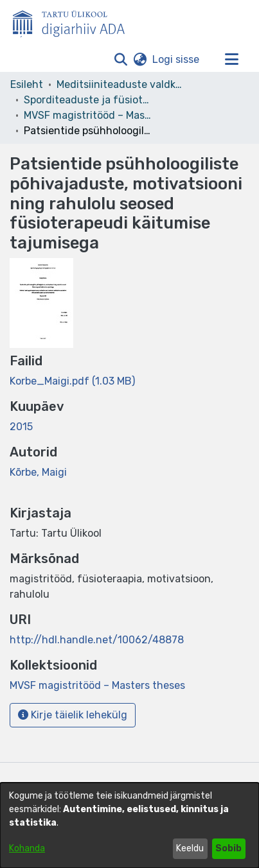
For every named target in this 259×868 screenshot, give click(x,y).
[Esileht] (74, 21)
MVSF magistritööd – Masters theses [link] (88, 115)
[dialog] (129, 825)
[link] (72, 381)
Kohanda (27, 848)
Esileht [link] (27, 84)
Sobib (228, 848)
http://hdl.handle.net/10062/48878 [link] (97, 640)
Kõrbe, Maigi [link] (38, 472)
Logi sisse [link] (176, 59)
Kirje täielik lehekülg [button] (73, 715)
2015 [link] (21, 427)
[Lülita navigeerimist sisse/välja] (231, 60)
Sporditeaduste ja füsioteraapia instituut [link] (88, 100)
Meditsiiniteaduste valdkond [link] (121, 84)
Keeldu (190, 848)
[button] (121, 60)
